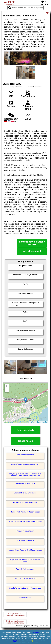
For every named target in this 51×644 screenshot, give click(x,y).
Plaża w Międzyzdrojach (25, 531)
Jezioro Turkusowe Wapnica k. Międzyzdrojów (25, 521)
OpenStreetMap (42, 422)
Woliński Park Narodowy (25, 569)
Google (36, 632)
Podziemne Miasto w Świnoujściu (25, 502)
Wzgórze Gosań (25, 598)
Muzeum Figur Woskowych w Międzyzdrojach (25, 550)
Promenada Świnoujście (25, 455)
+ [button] (7, 386)
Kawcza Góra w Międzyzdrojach (25, 579)
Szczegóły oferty (25, 430)
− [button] (7, 390)
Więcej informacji (32, 251)
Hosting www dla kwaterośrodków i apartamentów (15, 622)
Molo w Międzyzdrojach (25, 540)
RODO (15, 641)
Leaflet (32, 422)
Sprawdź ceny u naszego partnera (32, 243)
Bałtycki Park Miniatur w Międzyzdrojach (25, 512)
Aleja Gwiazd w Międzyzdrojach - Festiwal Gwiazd (25, 560)
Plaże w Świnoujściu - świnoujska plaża (25, 464)
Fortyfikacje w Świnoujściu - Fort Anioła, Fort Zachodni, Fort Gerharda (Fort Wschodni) (25, 475)
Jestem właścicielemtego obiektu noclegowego (15, 614)
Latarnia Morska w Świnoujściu (25, 493)
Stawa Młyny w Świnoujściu (25, 483)
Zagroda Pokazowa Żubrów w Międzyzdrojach (25, 588)
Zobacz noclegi (26, 441)
